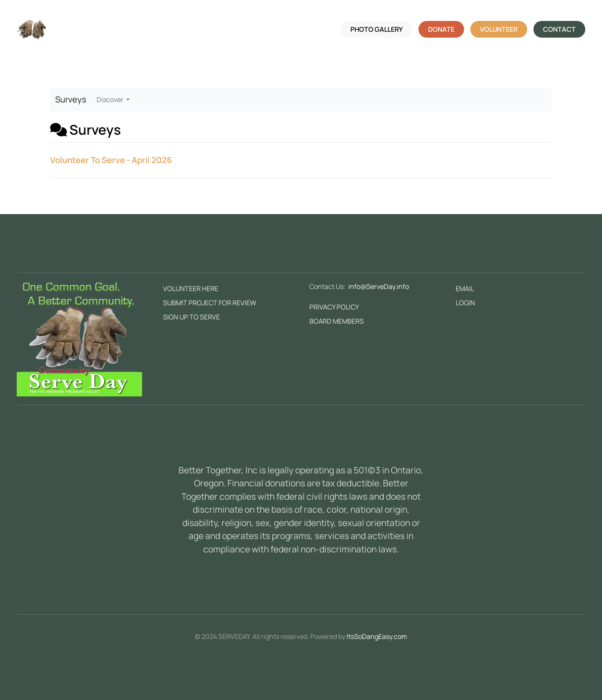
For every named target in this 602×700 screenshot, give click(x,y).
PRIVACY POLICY (334, 307)
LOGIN (465, 303)
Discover (111, 100)
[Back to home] (31, 29)
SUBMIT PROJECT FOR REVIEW (210, 303)
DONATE (441, 29)
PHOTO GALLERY (376, 29)
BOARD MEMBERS (337, 321)
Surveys (71, 99)
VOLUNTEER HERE (191, 289)
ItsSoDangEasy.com (377, 636)
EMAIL (465, 289)
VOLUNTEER (499, 29)
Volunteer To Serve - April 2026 (111, 160)
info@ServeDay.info (379, 286)
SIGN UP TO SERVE (191, 317)
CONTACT (559, 29)
